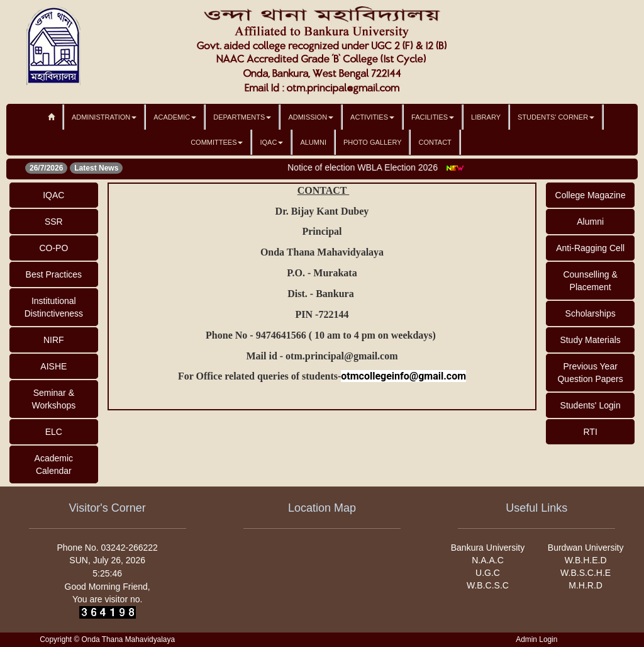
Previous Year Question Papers (590, 373)
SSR (54, 222)
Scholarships (591, 313)
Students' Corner (556, 117)
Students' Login (591, 405)
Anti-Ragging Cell (590, 248)
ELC (54, 432)
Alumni (313, 142)
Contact (435, 142)
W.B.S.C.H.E (586, 573)
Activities (372, 117)
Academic (175, 117)
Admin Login (536, 639)
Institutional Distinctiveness (54, 307)
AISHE (53, 366)
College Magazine (591, 195)
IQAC (271, 142)
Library (486, 117)
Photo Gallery (373, 142)
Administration (104, 117)
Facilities (433, 117)
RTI (590, 432)
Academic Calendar (54, 464)
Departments (242, 117)
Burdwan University (586, 548)
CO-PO (53, 248)
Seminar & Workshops (53, 399)
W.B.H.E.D (586, 560)
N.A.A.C (488, 560)
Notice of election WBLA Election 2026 (368, 167)
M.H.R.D (586, 585)
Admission (311, 117)
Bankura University (488, 548)
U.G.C (488, 573)
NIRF (54, 340)
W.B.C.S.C (488, 585)
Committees (217, 142)
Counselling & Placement (590, 281)
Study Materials (590, 340)
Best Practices (54, 274)
